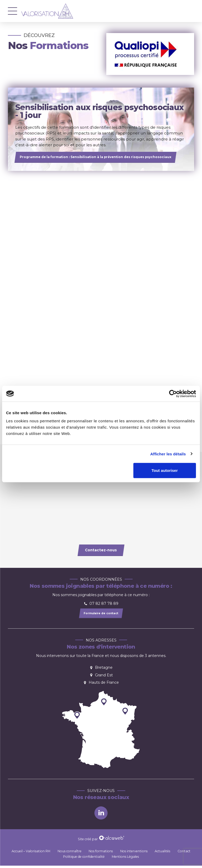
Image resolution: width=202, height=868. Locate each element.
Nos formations (101, 853)
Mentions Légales (125, 859)
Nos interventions (134, 853)
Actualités (162, 853)
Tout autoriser (165, 470)
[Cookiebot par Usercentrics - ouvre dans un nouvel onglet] (173, 393)
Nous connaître (70, 853)
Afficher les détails (168, 454)
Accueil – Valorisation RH (31, 853)
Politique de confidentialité (84, 859)
